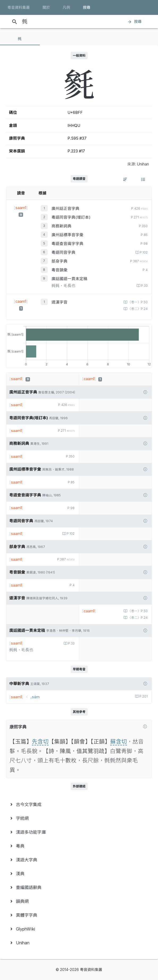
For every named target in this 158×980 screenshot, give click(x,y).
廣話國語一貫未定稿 (69, 279)
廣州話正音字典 (65, 209)
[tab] (20, 39)
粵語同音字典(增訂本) (71, 217)
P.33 (144, 286)
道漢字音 (59, 302)
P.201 (143, 696)
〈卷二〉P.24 (137, 309)
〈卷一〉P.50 (137, 302)
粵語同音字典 (63, 252)
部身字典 (59, 261)
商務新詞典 (61, 226)
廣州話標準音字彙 (67, 235)
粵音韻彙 (59, 270)
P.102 (143, 252)
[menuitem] (79, 804)
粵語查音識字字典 (67, 244)
